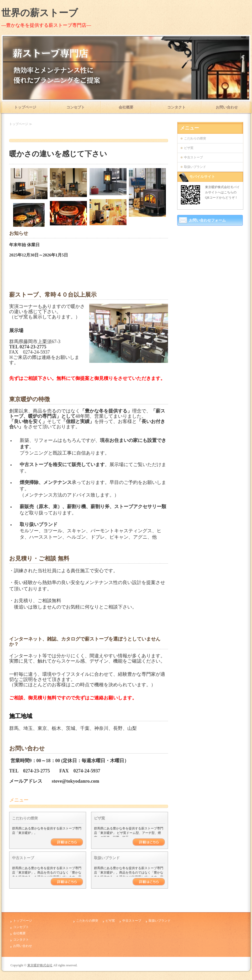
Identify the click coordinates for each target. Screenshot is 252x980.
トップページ (25, 107)
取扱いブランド (107, 858)
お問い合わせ (227, 107)
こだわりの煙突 (25, 818)
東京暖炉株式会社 (40, 965)
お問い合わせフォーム (207, 220)
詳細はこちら (67, 842)
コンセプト (76, 107)
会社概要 (126, 107)
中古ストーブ (23, 858)
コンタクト (176, 107)
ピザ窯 (99, 818)
